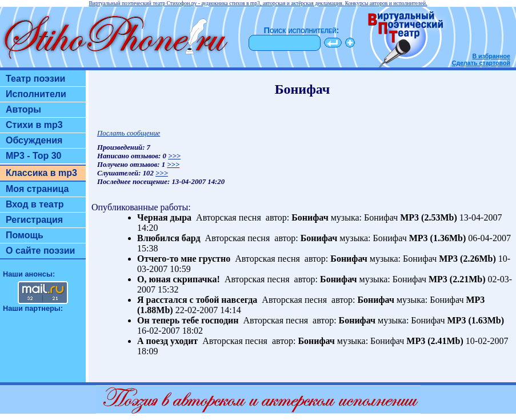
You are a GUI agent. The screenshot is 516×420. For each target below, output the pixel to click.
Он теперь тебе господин (188, 320)
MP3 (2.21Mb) (457, 279)
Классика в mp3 (41, 173)
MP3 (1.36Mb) (438, 238)
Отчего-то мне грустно (184, 259)
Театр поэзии (35, 79)
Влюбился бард (169, 238)
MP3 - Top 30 (34, 156)
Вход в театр (35, 204)
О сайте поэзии (40, 251)
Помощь (25, 235)
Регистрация (34, 220)
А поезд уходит (167, 341)
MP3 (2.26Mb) (467, 259)
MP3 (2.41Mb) (435, 341)
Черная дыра (164, 217)
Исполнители (36, 94)
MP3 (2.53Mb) (429, 217)
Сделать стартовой (481, 63)
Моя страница (37, 189)
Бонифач (310, 217)
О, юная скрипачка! (179, 279)
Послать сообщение (129, 133)
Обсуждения (34, 140)
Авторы (23, 109)
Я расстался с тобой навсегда (197, 300)
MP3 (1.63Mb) (476, 320)
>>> (174, 156)
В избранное (491, 56)
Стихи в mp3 (34, 125)
